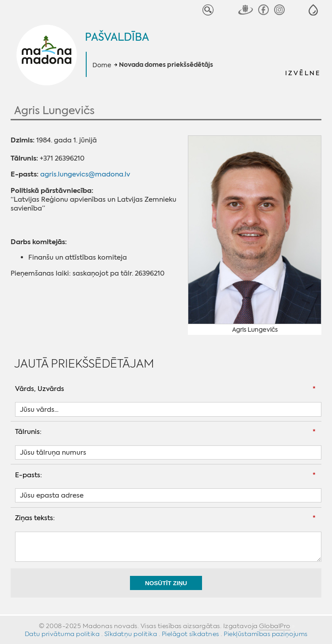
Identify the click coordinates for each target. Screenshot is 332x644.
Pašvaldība (117, 37)
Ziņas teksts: (35, 518)
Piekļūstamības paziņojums (266, 634)
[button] (313, 10)
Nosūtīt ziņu (166, 583)
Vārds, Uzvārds (40, 389)
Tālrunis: (28, 432)
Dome (102, 65)
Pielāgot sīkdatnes (191, 634)
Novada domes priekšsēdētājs (166, 65)
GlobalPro (275, 626)
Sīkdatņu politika (131, 634)
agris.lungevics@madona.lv (85, 174)
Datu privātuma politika (62, 634)
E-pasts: (29, 475)
